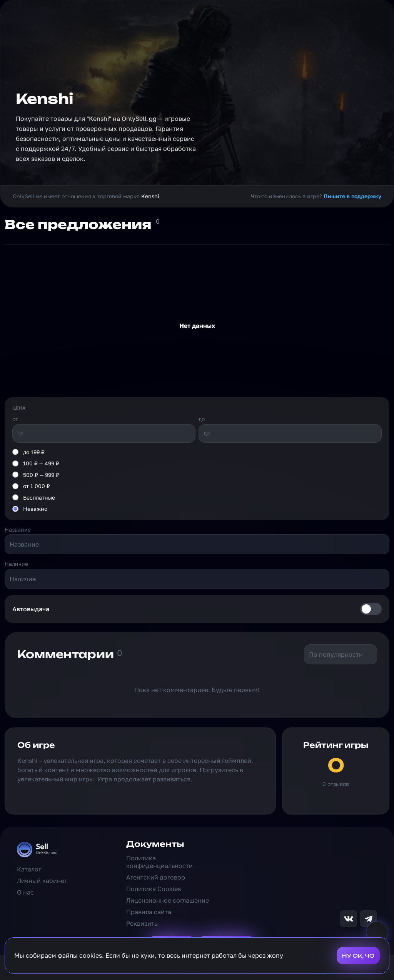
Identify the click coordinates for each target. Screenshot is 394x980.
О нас (25, 892)
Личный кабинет (42, 881)
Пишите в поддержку (352, 196)
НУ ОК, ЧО (358, 956)
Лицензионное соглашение (168, 900)
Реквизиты (143, 923)
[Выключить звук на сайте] (377, 932)
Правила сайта (149, 912)
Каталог (29, 869)
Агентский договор (156, 877)
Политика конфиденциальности (159, 862)
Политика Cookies (154, 889)
